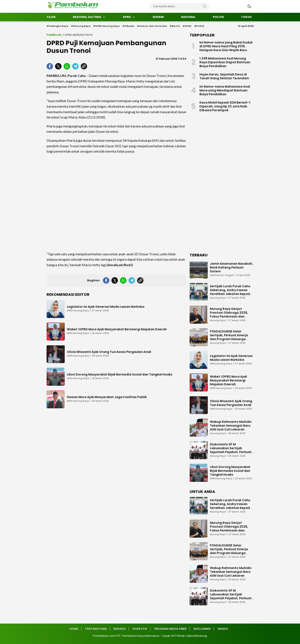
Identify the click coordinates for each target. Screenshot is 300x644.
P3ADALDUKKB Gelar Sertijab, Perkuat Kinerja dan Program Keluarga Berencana (229, 337)
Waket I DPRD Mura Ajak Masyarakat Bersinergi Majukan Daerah (117, 329)
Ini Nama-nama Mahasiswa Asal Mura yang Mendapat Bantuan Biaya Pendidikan (225, 90)
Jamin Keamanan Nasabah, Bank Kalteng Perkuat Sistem (231, 267)
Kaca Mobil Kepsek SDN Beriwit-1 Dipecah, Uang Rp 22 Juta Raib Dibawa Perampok (225, 106)
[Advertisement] (116, 203)
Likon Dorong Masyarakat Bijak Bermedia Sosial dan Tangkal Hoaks (120, 374)
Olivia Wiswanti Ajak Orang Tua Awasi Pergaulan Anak (109, 352)
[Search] (205, 6)
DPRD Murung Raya (79, 35)
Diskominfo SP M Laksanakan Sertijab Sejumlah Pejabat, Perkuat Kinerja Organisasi (231, 450)
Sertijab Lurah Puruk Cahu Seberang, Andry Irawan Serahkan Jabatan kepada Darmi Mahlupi (231, 292)
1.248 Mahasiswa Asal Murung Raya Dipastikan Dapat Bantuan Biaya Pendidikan (225, 62)
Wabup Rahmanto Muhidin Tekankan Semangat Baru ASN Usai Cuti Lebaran (231, 426)
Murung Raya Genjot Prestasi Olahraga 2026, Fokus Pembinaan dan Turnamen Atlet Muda (229, 315)
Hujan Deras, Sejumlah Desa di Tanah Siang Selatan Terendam (224, 76)
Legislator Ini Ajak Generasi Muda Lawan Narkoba (106, 307)
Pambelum (54, 35)
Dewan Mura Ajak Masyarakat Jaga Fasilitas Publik (107, 397)
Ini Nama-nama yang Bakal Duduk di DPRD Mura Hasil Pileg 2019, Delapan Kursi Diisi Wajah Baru (226, 46)
